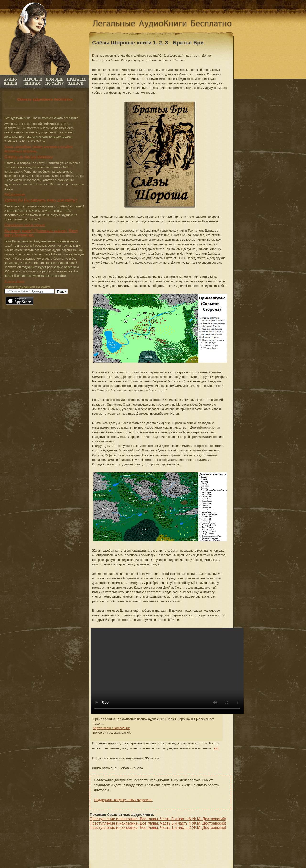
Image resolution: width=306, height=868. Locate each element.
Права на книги (76, 81)
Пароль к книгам (33, 81)
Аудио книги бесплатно (11, 81)
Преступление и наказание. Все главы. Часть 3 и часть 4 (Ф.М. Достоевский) (158, 823)
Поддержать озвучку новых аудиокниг (123, 800)
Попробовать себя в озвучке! (25, 225)
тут (216, 748)
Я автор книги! (14, 281)
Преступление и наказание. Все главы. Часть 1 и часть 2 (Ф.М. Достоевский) (158, 827)
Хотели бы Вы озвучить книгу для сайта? (41, 200)
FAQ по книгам (54, 81)
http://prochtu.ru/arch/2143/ (111, 728)
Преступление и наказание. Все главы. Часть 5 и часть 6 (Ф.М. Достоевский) (158, 819)
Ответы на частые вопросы (29, 157)
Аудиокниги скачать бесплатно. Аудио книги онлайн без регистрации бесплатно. (166, 24)
